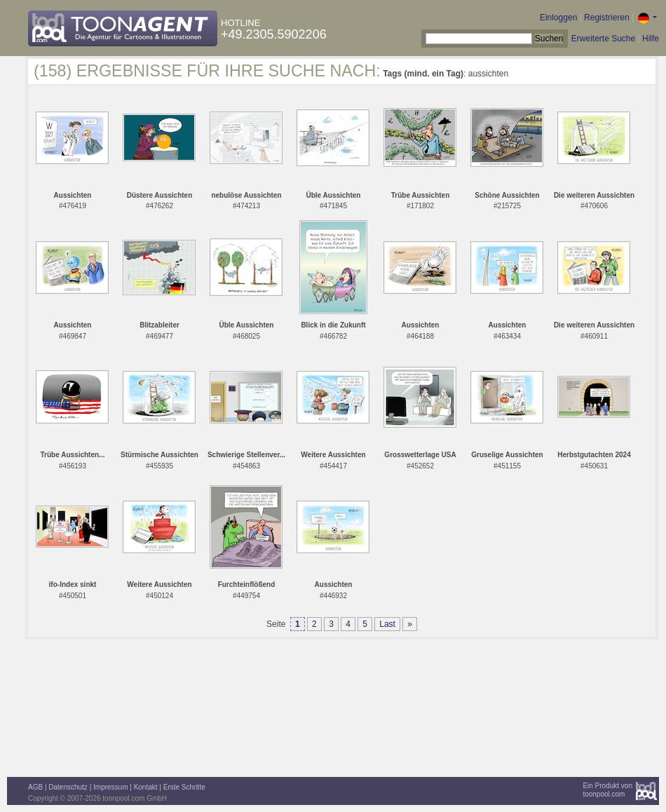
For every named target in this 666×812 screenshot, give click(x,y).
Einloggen (558, 18)
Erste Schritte (184, 787)
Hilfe (651, 39)
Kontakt (146, 787)
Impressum (110, 787)
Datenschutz (68, 787)
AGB (35, 787)
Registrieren (607, 18)
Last (387, 624)
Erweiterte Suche (603, 39)
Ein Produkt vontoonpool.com (607, 790)
